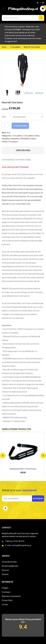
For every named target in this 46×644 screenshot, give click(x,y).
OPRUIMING (25, 139)
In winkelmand (20, 126)
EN (43, 3)
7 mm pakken (15, 47)
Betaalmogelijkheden (10, 566)
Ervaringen (6, 592)
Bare (9, 133)
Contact (5, 605)
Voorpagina (13, 142)
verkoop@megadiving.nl (21, 545)
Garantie (5, 574)
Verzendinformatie (9, 562)
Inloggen (5, 588)
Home (4, 47)
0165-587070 (19, 541)
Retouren (5, 570)
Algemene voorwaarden (11, 596)
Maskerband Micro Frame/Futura (23, 469)
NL (38, 3)
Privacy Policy (7, 600)
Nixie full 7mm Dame (32, 47)
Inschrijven (38, 498)
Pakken (33, 139)
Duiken (37, 136)
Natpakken (6, 139)
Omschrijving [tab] (23, 150)
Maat (4, 117)
